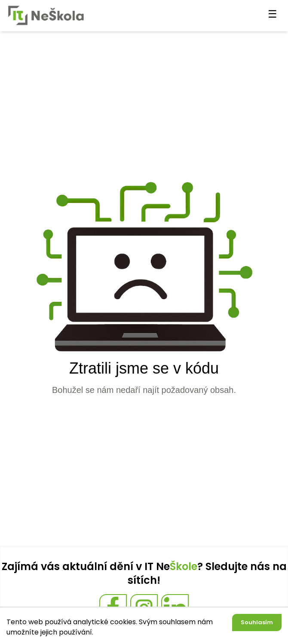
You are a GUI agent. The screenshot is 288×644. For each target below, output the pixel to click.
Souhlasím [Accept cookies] (257, 622)
